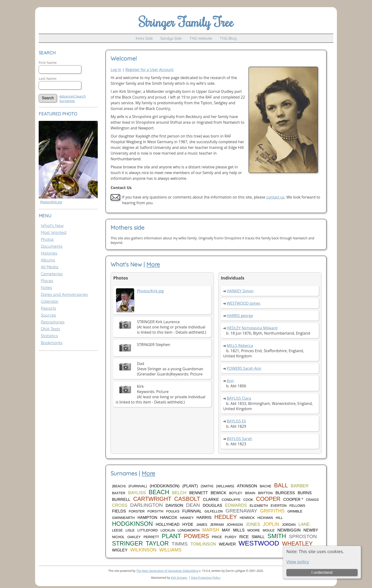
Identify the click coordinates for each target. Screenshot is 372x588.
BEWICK (219, 493)
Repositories (53, 322)
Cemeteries (52, 274)
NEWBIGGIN (289, 530)
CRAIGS (312, 500)
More (153, 264)
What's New (52, 225)
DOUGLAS (212, 505)
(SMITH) (207, 486)
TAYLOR (157, 543)
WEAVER (227, 544)
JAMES (202, 525)
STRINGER (127, 543)
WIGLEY (120, 550)
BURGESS (285, 493)
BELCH (179, 493)
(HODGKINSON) (165, 486)
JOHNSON (235, 525)
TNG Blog (228, 38)
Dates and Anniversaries (64, 294)
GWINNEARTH (123, 518)
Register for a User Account (149, 70)
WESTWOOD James (244, 303)
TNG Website (201, 38)
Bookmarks (52, 343)
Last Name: (48, 78)
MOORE (254, 530)
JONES (253, 524)
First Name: (48, 62)
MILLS (239, 530)
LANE (304, 524)
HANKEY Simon (240, 291)
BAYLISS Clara (239, 398)
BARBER (300, 486)
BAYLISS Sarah (239, 439)
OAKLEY (134, 537)
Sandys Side (171, 38)
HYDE (188, 524)
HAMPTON (147, 518)
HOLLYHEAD (167, 524)
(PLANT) (190, 486)
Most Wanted (54, 232)
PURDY (231, 537)
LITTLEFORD (148, 530)
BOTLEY (236, 493)
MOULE (269, 530)
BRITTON (265, 493)
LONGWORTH (189, 530)
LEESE (117, 530)
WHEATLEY (297, 543)
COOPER (268, 499)
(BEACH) (119, 486)
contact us (275, 197)
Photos (47, 239)
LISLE (130, 530)
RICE (244, 537)
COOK (248, 500)
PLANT (171, 536)
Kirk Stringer (179, 578)
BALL (281, 485)
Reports (48, 308)
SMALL (258, 537)
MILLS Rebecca (240, 346)
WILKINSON (143, 550)
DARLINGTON (146, 505)
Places (47, 281)
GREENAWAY (241, 511)
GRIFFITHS (272, 511)
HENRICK (247, 518)
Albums (48, 260)
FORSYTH (156, 511)
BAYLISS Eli (236, 421)
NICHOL (118, 537)
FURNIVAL (192, 511)
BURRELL (121, 500)
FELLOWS (297, 506)
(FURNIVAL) (138, 486)
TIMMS (180, 544)
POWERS (196, 536)
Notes (46, 287)
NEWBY (311, 530)
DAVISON (174, 505)
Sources (48, 315)
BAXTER (119, 493)
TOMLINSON (203, 544)
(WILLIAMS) (225, 486)
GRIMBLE (295, 511)
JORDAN (289, 525)
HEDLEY (226, 517)
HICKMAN (265, 518)
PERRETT (151, 537)
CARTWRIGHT (152, 499)
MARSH (211, 530)
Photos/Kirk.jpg (51, 202)
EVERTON (279, 506)
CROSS (120, 505)
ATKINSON (247, 486)
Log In (116, 70)
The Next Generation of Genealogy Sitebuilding (167, 571)
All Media (50, 267)
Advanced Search (73, 96)
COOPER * (293, 500)
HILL (279, 518)
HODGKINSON (132, 524)
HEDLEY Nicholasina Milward (252, 328)
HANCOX (169, 518)
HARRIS (204, 518)
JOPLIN (271, 524)
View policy (298, 562)
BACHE (265, 486)
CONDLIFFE (231, 500)
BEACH (159, 492)
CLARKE (211, 500)
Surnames (67, 101)
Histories (49, 253)
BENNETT (199, 493)
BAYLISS (137, 493)
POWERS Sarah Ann (244, 368)
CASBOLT (187, 499)
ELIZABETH (259, 506)
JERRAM (217, 525)
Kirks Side (144, 38)
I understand (322, 572)
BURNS (305, 493)
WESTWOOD (259, 543)
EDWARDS (236, 505)
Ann (230, 381)
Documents (52, 246)
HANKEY (187, 518)
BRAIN (250, 493)
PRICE (217, 537)
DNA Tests (50, 329)
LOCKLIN (168, 530)
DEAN (193, 505)
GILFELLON (214, 511)
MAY (226, 530)
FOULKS (173, 511)
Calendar (50, 301)
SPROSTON (303, 536)
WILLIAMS (170, 550)
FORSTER (137, 511)
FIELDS (119, 511)
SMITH (277, 536)
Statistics (49, 336)
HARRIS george (240, 316)
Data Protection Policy (206, 578)
